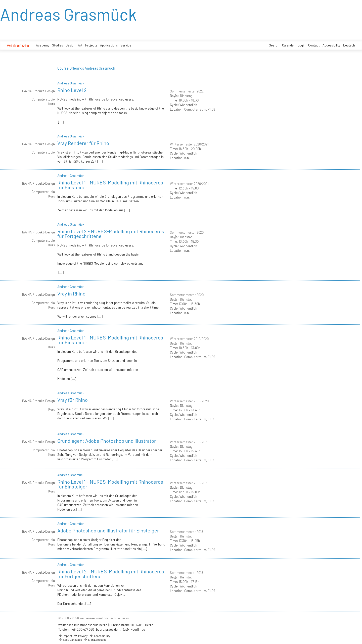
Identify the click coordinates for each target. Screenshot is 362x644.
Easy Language (70, 639)
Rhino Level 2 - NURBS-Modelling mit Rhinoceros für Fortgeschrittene (111, 234)
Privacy (81, 636)
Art (80, 45)
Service (126, 45)
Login (302, 45)
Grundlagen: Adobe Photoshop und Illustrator (107, 441)
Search (274, 45)
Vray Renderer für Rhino (83, 143)
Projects (91, 45)
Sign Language (95, 639)
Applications (109, 45)
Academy (43, 45)
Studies (57, 45)
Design (70, 45)
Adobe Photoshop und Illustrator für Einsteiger (108, 530)
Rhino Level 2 (72, 90)
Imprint (65, 636)
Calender (288, 45)
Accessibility (331, 45)
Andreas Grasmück (71, 83)
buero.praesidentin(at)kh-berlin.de (121, 629)
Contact (314, 45)
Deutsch (349, 45)
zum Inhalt (0, 0)
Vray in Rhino (71, 293)
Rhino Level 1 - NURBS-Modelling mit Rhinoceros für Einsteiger (110, 185)
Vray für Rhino (73, 400)
